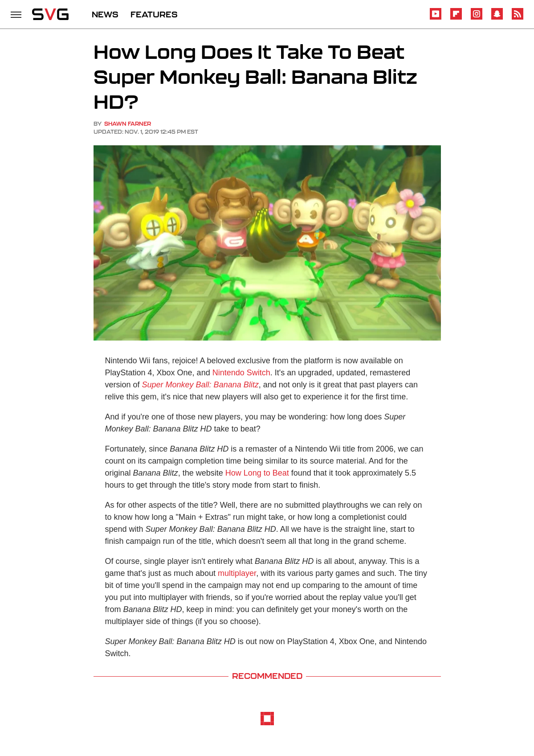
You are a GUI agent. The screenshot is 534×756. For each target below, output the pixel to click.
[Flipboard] (456, 18)
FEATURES (154, 14)
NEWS (105, 14)
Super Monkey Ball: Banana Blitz (200, 385)
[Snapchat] (497, 18)
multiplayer (237, 573)
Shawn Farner (128, 124)
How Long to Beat (257, 473)
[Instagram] (477, 18)
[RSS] (518, 18)
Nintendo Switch (241, 373)
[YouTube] (436, 18)
